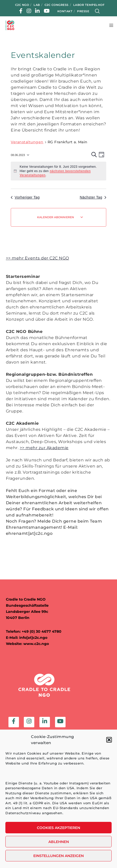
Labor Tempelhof (89, 5)
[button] (109, 740)
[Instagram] (29, 11)
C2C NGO (22, 5)
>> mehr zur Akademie (44, 448)
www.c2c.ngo (36, 644)
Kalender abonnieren (56, 217)
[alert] (58, 171)
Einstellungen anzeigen (59, 856)
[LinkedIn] (38, 11)
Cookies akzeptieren (59, 828)
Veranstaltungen (27, 142)
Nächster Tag (93, 197)
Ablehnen (59, 842)
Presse (83, 11)
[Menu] (110, 25)
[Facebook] (21, 11)
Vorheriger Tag (25, 197)
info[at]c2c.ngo (33, 638)
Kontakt (65, 11)
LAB (37, 5)
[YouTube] (47, 11)
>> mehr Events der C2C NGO (38, 258)
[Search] (97, 11)
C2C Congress (57, 5)
